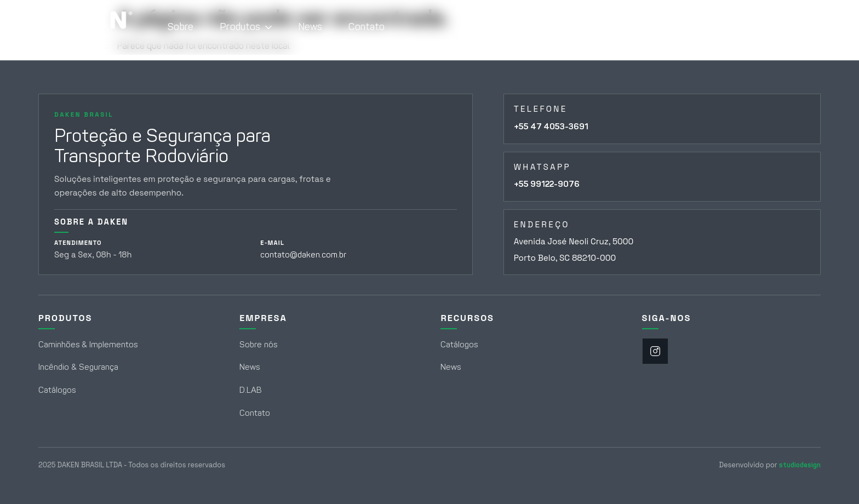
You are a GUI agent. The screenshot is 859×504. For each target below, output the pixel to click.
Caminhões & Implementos (88, 345)
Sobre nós (258, 345)
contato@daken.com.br (303, 255)
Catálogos (57, 390)
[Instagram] (655, 351)
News (310, 27)
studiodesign (800, 465)
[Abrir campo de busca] (806, 27)
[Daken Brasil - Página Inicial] (85, 27)
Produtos (245, 27)
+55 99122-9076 (547, 184)
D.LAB (251, 390)
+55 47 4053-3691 (551, 127)
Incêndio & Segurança (78, 367)
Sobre (181, 27)
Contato (366, 27)
